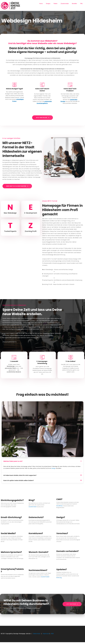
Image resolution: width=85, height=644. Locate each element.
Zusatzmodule (65, 4)
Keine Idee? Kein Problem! (70, 90)
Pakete (55, 4)
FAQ (81, 4)
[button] (42, 463)
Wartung (59, 579)
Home (41, 4)
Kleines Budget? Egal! (15, 89)
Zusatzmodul (48, 507)
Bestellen (74, 4)
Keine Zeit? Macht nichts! (42, 90)
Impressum (46, 635)
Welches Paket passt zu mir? (13, 463)
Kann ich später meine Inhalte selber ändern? (19, 483)
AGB (52, 635)
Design (53, 470)
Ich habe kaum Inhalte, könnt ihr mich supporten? (20, 477)
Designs (48, 4)
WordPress (59, 508)
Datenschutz (37, 635)
